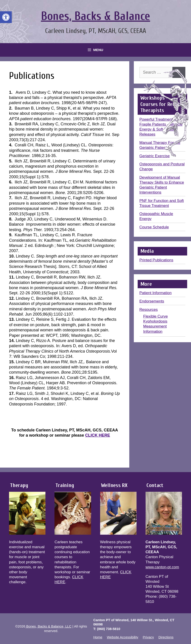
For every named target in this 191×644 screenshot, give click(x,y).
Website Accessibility (123, 637)
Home (98, 637)
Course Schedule (154, 227)
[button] (6, 17)
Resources (149, 310)
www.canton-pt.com (162, 567)
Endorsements (152, 301)
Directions (166, 637)
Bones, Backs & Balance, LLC (48, 626)
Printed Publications (156, 260)
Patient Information (156, 293)
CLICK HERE (98, 435)
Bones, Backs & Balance (95, 16)
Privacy (148, 637)
